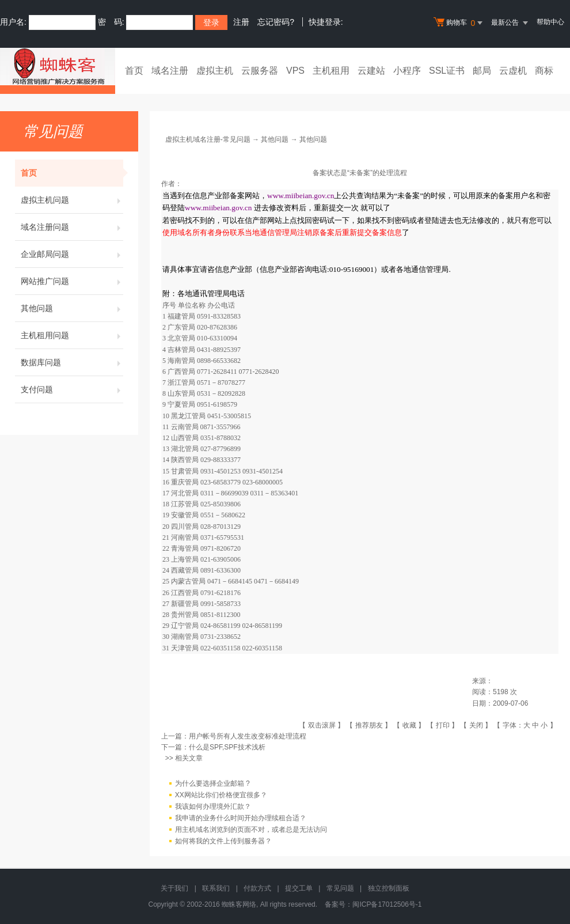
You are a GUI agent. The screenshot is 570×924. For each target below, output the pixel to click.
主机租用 (331, 71)
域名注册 (170, 71)
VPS (295, 71)
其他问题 (72, 308)
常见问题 (340, 888)
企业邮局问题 (72, 254)
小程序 (407, 71)
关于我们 (174, 888)
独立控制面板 (389, 888)
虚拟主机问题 (72, 200)
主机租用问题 (72, 335)
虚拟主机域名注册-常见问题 (208, 139)
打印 (443, 725)
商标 (544, 71)
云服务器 (260, 71)
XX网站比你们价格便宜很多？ (221, 795)
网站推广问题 (72, 281)
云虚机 (513, 71)
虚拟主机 (215, 71)
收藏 (409, 725)
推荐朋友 (369, 725)
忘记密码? (276, 22)
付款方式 (257, 888)
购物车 (459, 23)
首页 (134, 71)
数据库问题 (72, 362)
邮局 (482, 71)
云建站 (371, 71)
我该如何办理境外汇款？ (213, 806)
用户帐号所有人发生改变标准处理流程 (248, 736)
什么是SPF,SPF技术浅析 (227, 747)
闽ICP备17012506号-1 (387, 904)
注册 (241, 22)
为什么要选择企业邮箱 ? (212, 783)
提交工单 (299, 888)
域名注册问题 (72, 227)
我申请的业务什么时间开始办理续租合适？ (241, 818)
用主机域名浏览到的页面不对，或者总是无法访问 (251, 830)
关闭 (476, 725)
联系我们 (216, 888)
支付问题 (72, 389)
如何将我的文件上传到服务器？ (223, 841)
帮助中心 (550, 22)
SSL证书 (447, 71)
